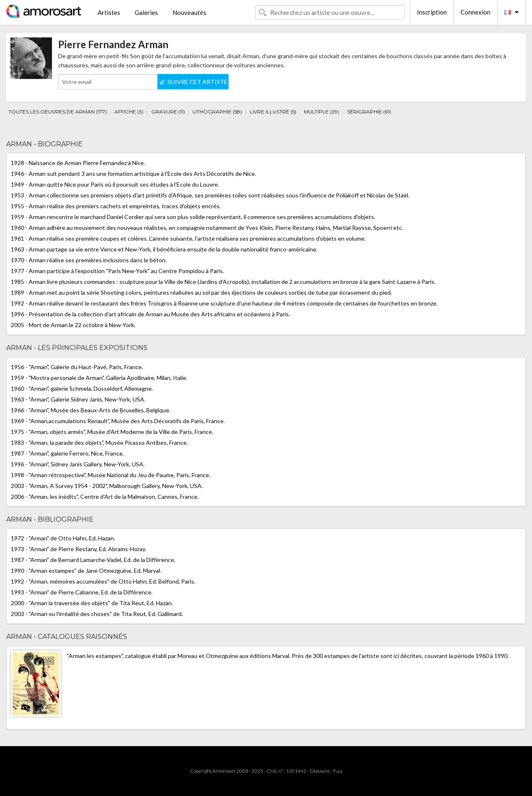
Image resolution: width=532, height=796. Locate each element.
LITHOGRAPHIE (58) (217, 112)
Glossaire (320, 771)
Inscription (432, 12)
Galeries (146, 12)
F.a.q (338, 771)
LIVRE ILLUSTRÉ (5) (273, 112)
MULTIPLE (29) (321, 112)
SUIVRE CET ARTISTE (193, 82)
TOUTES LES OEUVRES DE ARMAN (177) (58, 112)
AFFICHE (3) (129, 112)
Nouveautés (189, 12)
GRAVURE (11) (168, 112)
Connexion (475, 12)
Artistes (109, 12)
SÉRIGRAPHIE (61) (369, 112)
